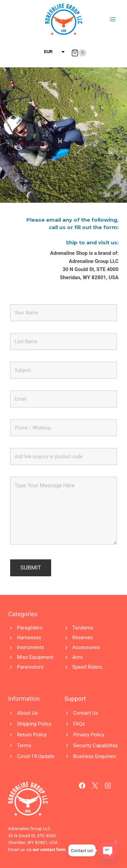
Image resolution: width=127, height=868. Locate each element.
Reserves (83, 638)
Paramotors (30, 667)
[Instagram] (108, 786)
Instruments (30, 647)
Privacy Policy (89, 735)
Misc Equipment (35, 657)
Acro (78, 657)
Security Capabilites (96, 745)
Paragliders (30, 628)
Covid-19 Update (36, 756)
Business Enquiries (94, 756)
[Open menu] (113, 19)
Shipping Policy (34, 724)
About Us (27, 713)
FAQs (79, 724)
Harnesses (29, 638)
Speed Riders (87, 667)
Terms (24, 745)
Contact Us (86, 713)
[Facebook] (82, 786)
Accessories (86, 647)
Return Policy (32, 735)
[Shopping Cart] (79, 53)
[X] (95, 786)
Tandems (83, 628)
